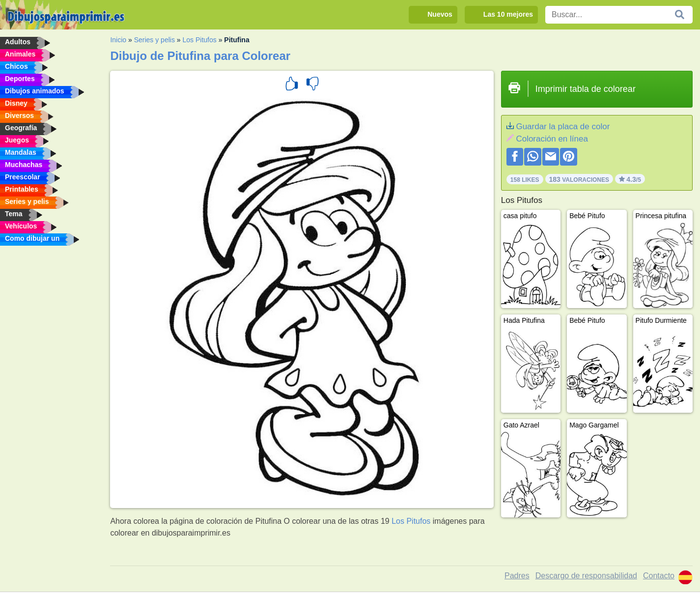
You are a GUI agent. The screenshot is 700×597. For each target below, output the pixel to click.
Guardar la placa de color (563, 127)
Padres (517, 576)
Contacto (659, 576)
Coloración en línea (552, 139)
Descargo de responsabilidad (586, 576)
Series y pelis (154, 40)
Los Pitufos (200, 40)
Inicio (118, 40)
